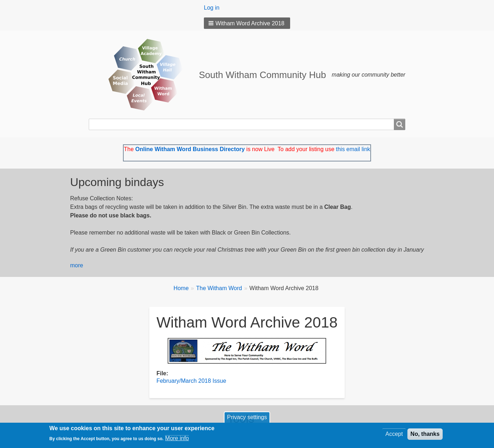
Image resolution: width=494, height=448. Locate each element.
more (77, 265)
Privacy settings (247, 419)
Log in (212, 8)
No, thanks (425, 436)
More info (177, 440)
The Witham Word (219, 288)
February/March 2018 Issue (191, 381)
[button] (247, 23)
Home (181, 288)
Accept (394, 436)
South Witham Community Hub (263, 75)
